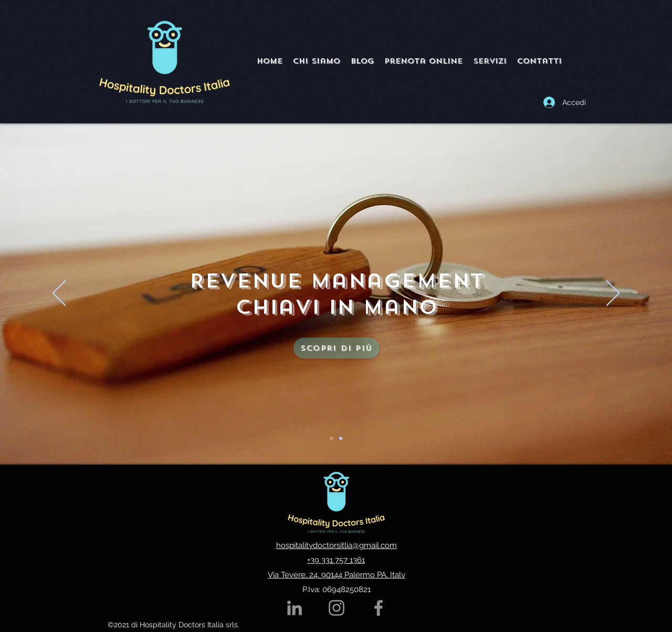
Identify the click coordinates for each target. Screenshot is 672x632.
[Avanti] (613, 294)
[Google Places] (379, 608)
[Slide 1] (331, 438)
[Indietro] (59, 294)
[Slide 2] (341, 438)
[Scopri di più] (337, 348)
